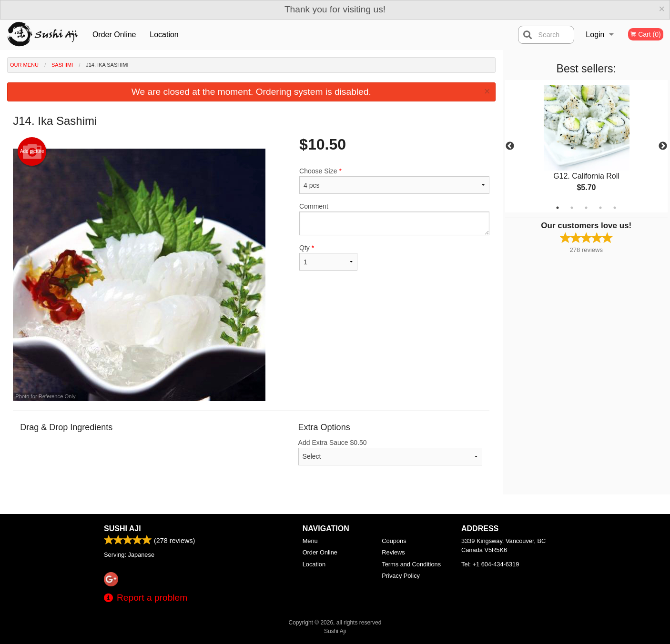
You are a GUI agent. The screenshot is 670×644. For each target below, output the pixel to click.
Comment (394, 219)
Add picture (32, 151)
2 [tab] (572, 208)
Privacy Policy (401, 576)
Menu (310, 541)
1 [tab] (558, 208)
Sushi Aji (122, 528)
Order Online (114, 35)
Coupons (394, 541)
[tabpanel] (587, 146)
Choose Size (394, 181)
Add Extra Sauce (391, 452)
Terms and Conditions (411, 564)
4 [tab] (600, 208)
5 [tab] (615, 208)
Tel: (490, 564)
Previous (510, 146)
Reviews (393, 552)
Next (663, 146)
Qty (328, 257)
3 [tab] (586, 208)
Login (595, 35)
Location (164, 35)
